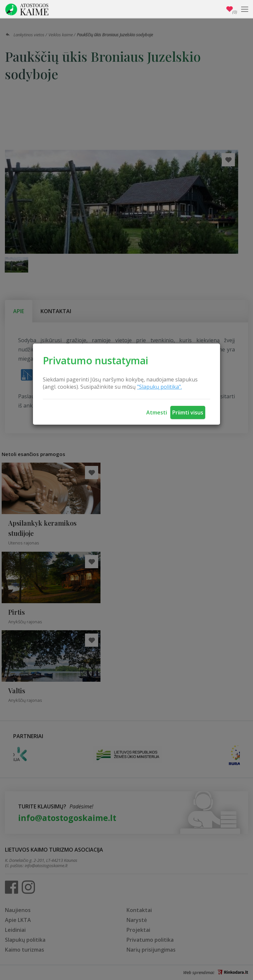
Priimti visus (188, 412)
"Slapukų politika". (159, 387)
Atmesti (157, 412)
